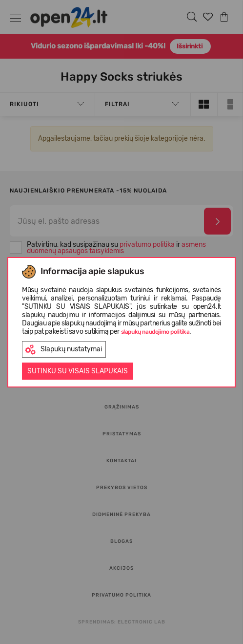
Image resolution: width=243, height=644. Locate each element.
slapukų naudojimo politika (155, 332)
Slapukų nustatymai (63, 350)
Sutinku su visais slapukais (78, 371)
